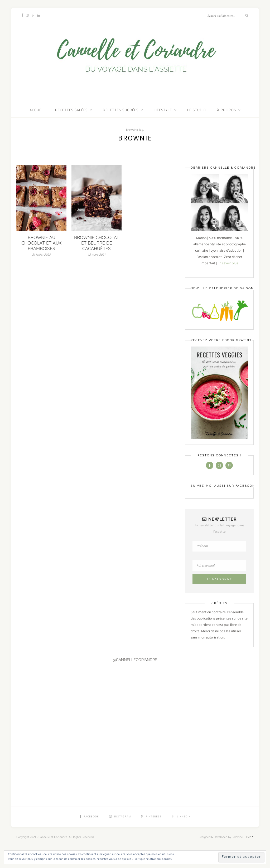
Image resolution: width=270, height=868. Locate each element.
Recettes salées (71, 110)
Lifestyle (163, 110)
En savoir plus (228, 264)
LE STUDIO (197, 110)
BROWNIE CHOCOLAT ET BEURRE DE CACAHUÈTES (97, 243)
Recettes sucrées (121, 110)
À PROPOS (226, 110)
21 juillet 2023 (41, 255)
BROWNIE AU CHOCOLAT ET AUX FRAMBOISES (41, 243)
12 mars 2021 (97, 255)
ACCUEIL (37, 110)
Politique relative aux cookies (153, 859)
